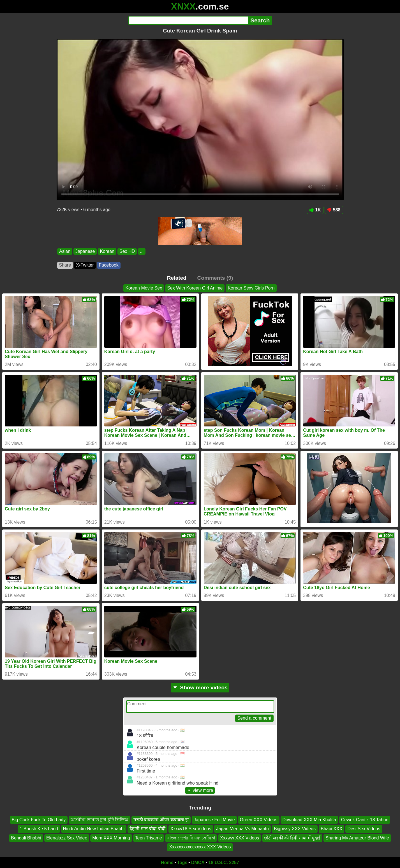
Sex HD (127, 251)
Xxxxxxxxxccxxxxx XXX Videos (200, 847)
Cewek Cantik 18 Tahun (365, 820)
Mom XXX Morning (111, 838)
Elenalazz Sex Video (67, 838)
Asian (65, 251)
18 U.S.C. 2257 (224, 863)
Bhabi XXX (331, 829)
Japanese (85, 251)
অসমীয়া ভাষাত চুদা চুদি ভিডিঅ (100, 820)
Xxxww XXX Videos (240, 838)
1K (315, 210)
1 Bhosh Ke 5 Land (39, 829)
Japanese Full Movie (214, 820)
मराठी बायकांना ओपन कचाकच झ (161, 820)
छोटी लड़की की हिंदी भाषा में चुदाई (292, 838)
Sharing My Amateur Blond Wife (357, 838)
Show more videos (200, 688)
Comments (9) (215, 278)
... (142, 251)
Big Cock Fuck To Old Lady (39, 820)
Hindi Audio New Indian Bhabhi (94, 829)
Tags (182, 863)
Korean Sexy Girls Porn (251, 288)
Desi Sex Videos (364, 829)
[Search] (189, 20)
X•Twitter (85, 265)
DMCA (198, 863)
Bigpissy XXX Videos (295, 829)
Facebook (109, 265)
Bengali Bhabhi (26, 838)
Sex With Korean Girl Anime (195, 288)
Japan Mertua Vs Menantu (242, 829)
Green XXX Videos (259, 820)
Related (177, 278)
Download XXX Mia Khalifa (309, 820)
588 (334, 210)
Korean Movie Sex (144, 288)
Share (65, 265)
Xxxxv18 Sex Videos (191, 829)
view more (200, 790)
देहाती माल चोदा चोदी (147, 829)
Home (167, 863)
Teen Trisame (149, 838)
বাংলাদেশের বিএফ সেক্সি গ (191, 838)
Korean (107, 251)
